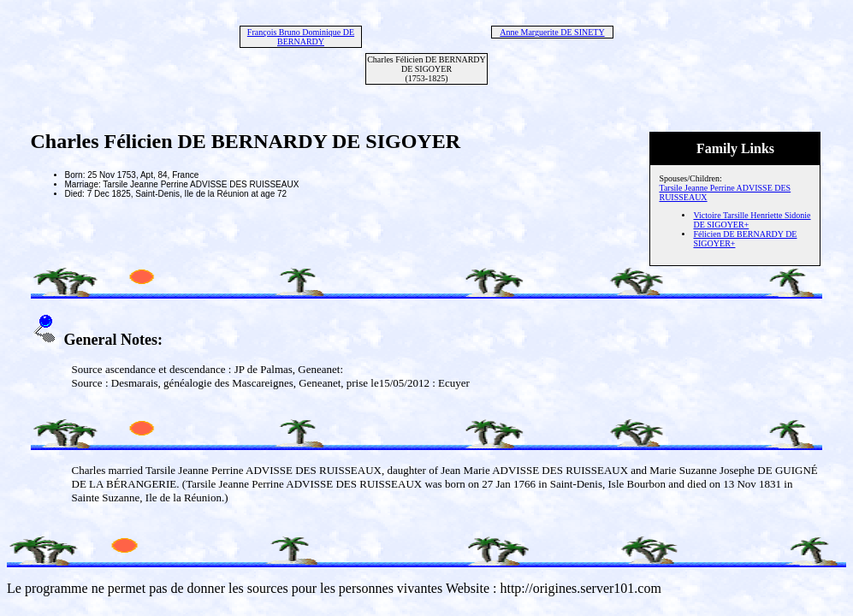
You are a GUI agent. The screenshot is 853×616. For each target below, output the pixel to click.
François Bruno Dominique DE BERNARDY (301, 37)
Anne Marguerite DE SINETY (552, 32)
